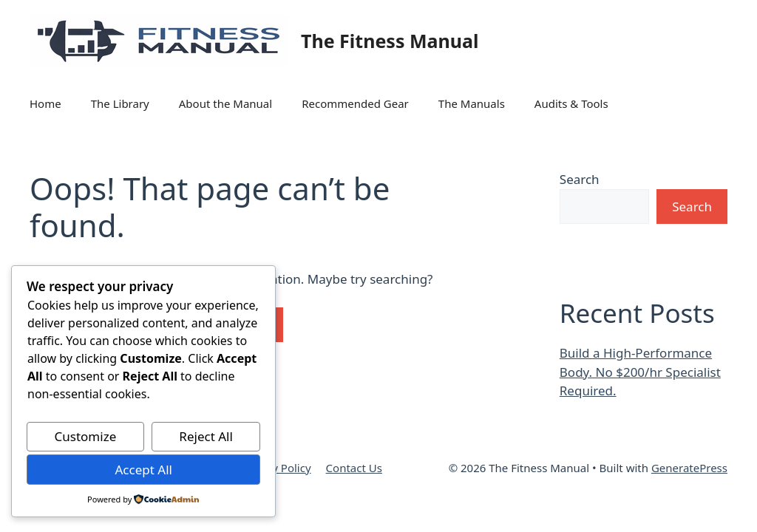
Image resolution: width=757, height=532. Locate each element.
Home (45, 103)
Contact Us (354, 468)
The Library (120, 103)
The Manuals (472, 103)
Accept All (143, 470)
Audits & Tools (571, 103)
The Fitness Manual (390, 41)
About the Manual (225, 103)
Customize (86, 436)
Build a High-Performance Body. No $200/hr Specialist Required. (640, 372)
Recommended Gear (355, 103)
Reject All (206, 436)
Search (580, 179)
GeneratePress (689, 468)
